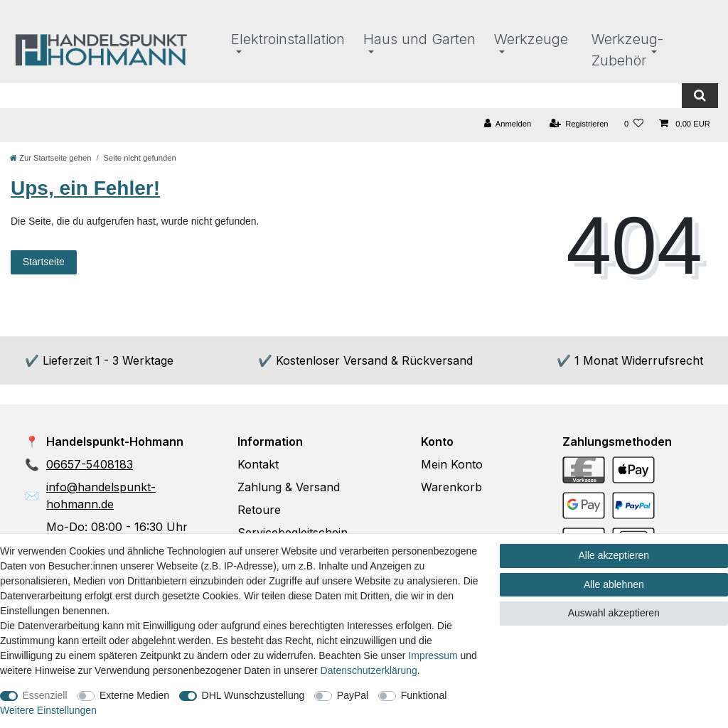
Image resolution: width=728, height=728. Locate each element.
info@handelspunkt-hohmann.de (101, 496)
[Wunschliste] (634, 124)
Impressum (433, 655)
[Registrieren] (578, 124)
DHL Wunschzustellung (253, 695)
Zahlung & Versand (289, 487)
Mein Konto (452, 464)
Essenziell (45, 695)
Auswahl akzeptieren (614, 613)
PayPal (353, 695)
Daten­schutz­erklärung (369, 670)
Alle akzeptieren (614, 555)
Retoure (259, 510)
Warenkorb (451, 487)
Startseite (44, 262)
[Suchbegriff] (341, 96)
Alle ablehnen (614, 584)
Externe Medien (134, 695)
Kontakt (258, 464)
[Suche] (700, 96)
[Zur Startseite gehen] (50, 158)
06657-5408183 (90, 464)
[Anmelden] (508, 124)
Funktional (424, 695)
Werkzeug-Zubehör (627, 50)
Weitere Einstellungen (48, 710)
